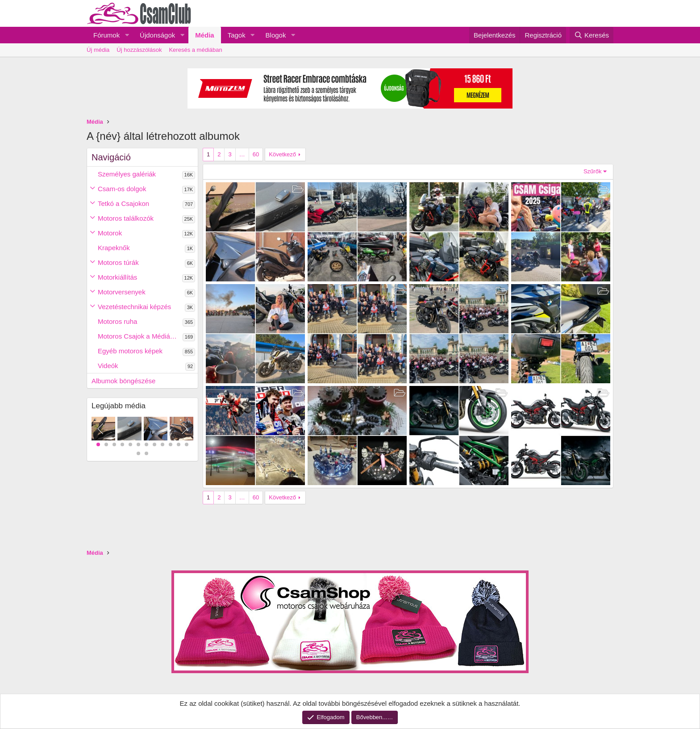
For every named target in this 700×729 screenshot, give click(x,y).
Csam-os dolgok (122, 189)
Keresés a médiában (195, 50)
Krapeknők (114, 248)
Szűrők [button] (592, 171)
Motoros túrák (118, 262)
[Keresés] (592, 35)
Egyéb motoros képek (130, 351)
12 (187, 444)
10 (171, 444)
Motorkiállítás (117, 277)
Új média (98, 50)
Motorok (110, 233)
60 (256, 154)
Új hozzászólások (139, 50)
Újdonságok (157, 35)
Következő (282, 154)
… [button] (242, 154)
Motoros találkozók (126, 218)
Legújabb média (119, 406)
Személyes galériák (127, 174)
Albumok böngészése (123, 381)
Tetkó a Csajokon (123, 203)
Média (205, 35)
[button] (127, 35)
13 (138, 453)
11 (179, 444)
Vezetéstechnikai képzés (134, 307)
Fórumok (106, 35)
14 (146, 453)
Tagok (237, 35)
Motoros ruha (117, 321)
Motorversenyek (122, 292)
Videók (108, 366)
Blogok (276, 35)
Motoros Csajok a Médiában (140, 336)
